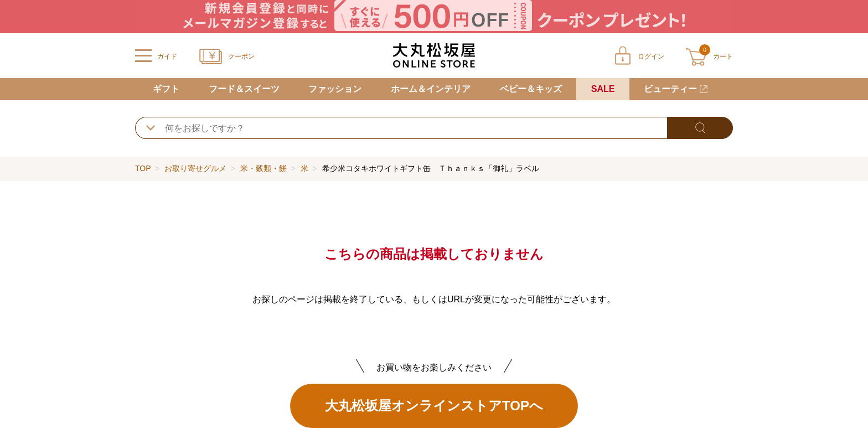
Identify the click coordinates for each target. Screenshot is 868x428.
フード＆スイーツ (244, 89)
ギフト (166, 89)
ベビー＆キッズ (531, 89)
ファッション (335, 89)
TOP (143, 168)
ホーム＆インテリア (431, 89)
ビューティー (670, 89)
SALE (603, 89)
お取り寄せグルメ (195, 168)
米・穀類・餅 (263, 168)
